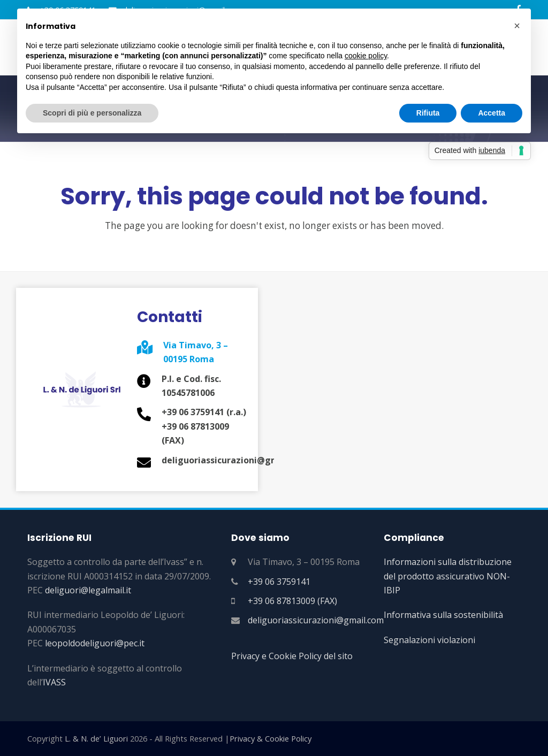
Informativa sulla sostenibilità (443, 615)
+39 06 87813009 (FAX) (292, 601)
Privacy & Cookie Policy (271, 738)
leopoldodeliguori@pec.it (95, 643)
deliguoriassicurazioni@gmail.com (316, 620)
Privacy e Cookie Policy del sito (292, 656)
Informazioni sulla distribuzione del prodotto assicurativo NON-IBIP (448, 576)
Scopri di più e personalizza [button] (92, 113)
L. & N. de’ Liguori (96, 738)
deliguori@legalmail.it (88, 590)
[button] (517, 26)
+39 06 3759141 (279, 582)
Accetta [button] (492, 113)
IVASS (54, 682)
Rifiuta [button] (428, 113)
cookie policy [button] (366, 56)
